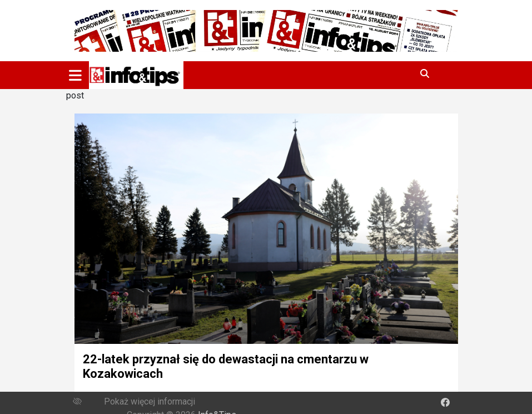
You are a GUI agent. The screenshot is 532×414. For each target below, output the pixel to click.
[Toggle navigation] (75, 75)
